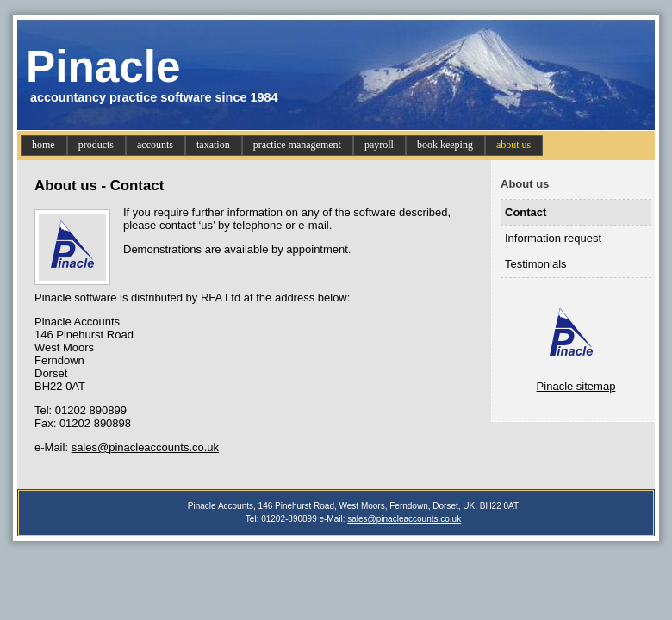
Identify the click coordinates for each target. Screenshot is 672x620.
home (44, 145)
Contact (526, 212)
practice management (297, 145)
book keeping (445, 145)
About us (525, 184)
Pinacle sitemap (576, 386)
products (96, 145)
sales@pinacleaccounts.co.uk (145, 447)
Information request (553, 238)
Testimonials (536, 264)
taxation (213, 145)
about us (513, 145)
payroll (379, 145)
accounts (155, 145)
